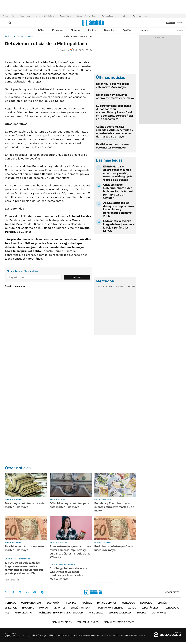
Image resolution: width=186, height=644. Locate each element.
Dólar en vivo (25, 16)
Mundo (44, 608)
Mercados (128, 603)
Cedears (131, 287)
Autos (132, 608)
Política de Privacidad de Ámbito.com (60, 613)
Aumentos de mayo (141, 16)
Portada (10, 603)
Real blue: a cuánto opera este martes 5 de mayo (112, 146)
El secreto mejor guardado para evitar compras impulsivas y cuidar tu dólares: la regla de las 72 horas (70, 552)
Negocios (109, 30)
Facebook (13, 592)
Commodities (120, 287)
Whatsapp (42, 592)
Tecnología (171, 608)
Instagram (20, 592)
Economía (57, 30)
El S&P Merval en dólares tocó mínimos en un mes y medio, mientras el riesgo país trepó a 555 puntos (118, 173)
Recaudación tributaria (45, 16)
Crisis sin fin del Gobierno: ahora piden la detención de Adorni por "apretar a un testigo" (118, 191)
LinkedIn (27, 592)
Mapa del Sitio (23, 613)
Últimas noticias (31, 603)
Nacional (28, 608)
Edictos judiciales (120, 613)
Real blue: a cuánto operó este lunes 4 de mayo (114, 548)
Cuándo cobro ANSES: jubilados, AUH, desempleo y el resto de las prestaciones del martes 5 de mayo (115, 132)
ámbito (9, 36)
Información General (109, 608)
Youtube (35, 592)
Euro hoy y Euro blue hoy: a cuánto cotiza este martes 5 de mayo (114, 507)
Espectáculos (150, 608)
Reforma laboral (108, 16)
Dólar (41, 30)
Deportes (60, 608)
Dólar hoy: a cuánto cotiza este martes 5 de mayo (113, 85)
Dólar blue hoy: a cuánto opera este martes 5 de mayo (115, 96)
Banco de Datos (107, 603)
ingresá (180, 23)
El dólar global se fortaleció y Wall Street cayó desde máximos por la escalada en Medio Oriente (68, 574)
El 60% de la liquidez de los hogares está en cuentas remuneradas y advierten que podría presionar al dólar (24, 568)
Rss (7, 613)
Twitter (6, 592)
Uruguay (143, 30)
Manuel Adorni (65, 16)
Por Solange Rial (12, 580)
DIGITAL (63, 622)
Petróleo (124, 16)
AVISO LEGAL (96, 613)
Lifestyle (11, 608)
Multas (142, 613)
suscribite (170, 23)
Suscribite (77, 277)
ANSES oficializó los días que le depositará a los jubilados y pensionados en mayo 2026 (119, 209)
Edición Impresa (81, 608)
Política (92, 30)
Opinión (126, 30)
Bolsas (109, 287)
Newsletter (180, 30)
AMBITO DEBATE (119, 622)
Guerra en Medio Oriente (86, 16)
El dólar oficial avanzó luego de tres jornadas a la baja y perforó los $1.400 (119, 226)
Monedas (100, 287)
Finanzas (75, 30)
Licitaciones (159, 613)
